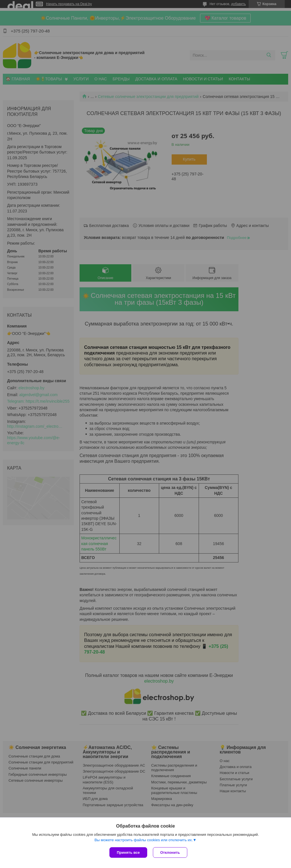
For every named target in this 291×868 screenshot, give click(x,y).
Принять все (128, 852)
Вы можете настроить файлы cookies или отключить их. (144, 840)
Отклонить (170, 852)
